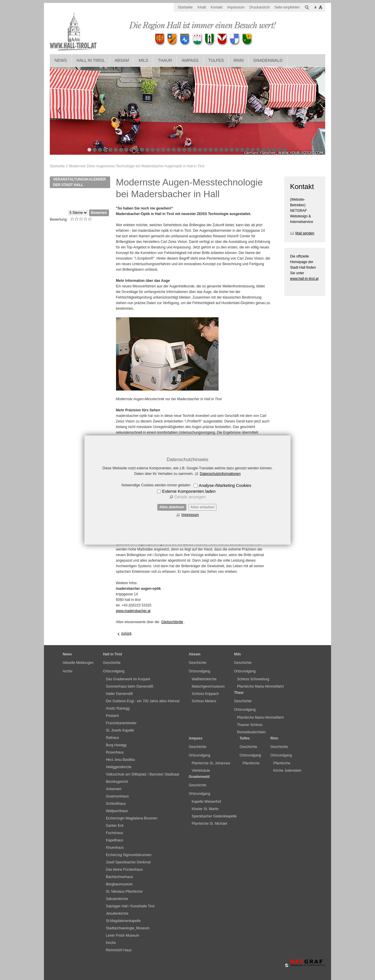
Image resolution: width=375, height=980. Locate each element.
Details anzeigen (190, 497)
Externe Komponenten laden (189, 491)
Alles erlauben (202, 507)
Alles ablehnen (172, 507)
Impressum (190, 515)
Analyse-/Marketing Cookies (225, 485)
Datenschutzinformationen (220, 474)
